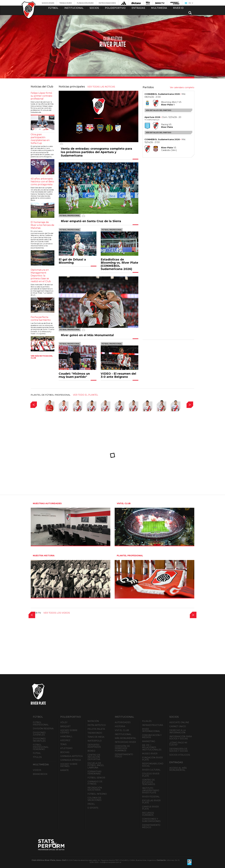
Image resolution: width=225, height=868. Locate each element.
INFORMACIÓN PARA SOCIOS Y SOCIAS (181, 738)
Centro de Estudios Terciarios (149, 782)
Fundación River (85, 3)
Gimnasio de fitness (95, 783)
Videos (37, 770)
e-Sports (93, 808)
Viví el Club (122, 730)
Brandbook (40, 774)
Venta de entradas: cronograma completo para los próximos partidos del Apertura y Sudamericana (97, 152)
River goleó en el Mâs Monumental (87, 335)
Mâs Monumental (125, 738)
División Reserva (43, 729)
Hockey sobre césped (69, 731)
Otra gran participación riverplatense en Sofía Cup (40, 139)
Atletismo (66, 748)
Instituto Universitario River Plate (151, 790)
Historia (120, 726)
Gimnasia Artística (71, 756)
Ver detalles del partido (158, 110)
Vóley (64, 722)
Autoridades (123, 722)
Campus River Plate (150, 808)
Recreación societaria (95, 789)
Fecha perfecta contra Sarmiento (41, 319)
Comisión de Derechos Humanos (122, 748)
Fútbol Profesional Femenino (41, 747)
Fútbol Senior (96, 778)
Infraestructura (153, 725)
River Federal (151, 797)
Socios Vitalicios (180, 755)
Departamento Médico (151, 826)
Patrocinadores (107, 3)
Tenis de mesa (96, 737)
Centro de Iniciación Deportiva (94, 757)
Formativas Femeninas (94, 773)
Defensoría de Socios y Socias (179, 750)
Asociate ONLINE (179, 722)
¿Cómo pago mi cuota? (178, 744)
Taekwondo (95, 733)
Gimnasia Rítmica (71, 760)
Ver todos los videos (57, 613)
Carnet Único (178, 726)
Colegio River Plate (151, 775)
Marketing (149, 741)
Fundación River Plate (152, 759)
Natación (93, 721)
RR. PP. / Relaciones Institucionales (152, 747)
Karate (65, 770)
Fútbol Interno (97, 794)
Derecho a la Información (178, 731)
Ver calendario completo (182, 87)
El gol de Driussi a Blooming (72, 261)
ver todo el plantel (86, 395)
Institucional (123, 734)
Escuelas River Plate (151, 802)
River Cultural (151, 770)
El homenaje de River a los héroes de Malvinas (42, 225)
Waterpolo (95, 741)
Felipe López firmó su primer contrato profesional (41, 96)
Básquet (65, 726)
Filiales (147, 721)
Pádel (91, 804)
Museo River (150, 754)
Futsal (37, 753)
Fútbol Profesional (41, 723)
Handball (66, 736)
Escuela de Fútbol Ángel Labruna (96, 765)
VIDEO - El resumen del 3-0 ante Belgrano (118, 375)
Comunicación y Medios (152, 736)
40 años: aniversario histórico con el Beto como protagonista (42, 182)
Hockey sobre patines (69, 765)
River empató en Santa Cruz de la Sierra (91, 221)
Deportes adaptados (94, 746)
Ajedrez (65, 740)
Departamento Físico (124, 755)
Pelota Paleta (96, 729)
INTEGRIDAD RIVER (125, 742)
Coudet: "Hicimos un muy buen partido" (74, 375)
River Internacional (151, 730)
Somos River (48, 3)
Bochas (65, 752)
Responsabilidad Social (153, 765)
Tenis (63, 744)
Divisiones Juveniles (39, 734)
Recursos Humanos (148, 814)
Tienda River (66, 3)
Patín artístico (97, 725)
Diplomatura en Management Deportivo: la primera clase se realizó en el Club (41, 276)
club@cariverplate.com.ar (111, 862)
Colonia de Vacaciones (94, 799)
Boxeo (91, 751)
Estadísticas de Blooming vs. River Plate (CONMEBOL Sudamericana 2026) (119, 264)
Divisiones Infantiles (39, 740)
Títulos (37, 757)
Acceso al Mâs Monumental (178, 769)
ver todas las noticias (101, 87)
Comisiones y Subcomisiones (151, 820)
